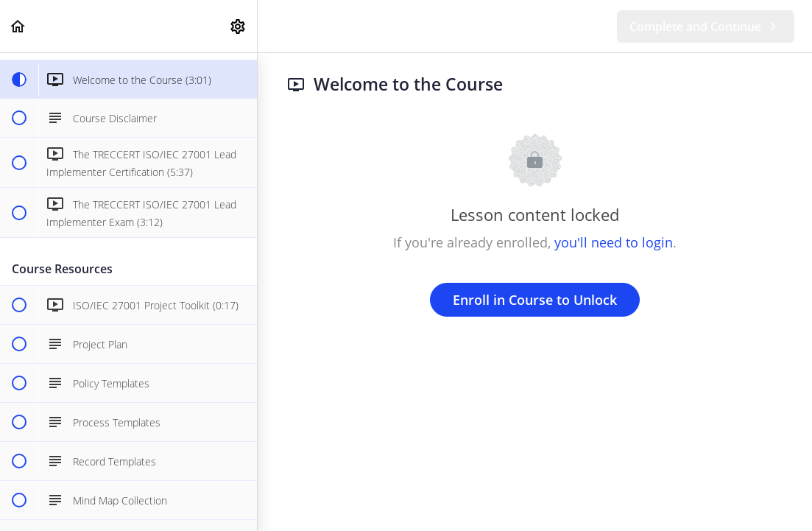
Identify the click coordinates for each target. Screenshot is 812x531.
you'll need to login (614, 242)
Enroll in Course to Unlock (535, 300)
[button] (18, 26)
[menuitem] (239, 26)
